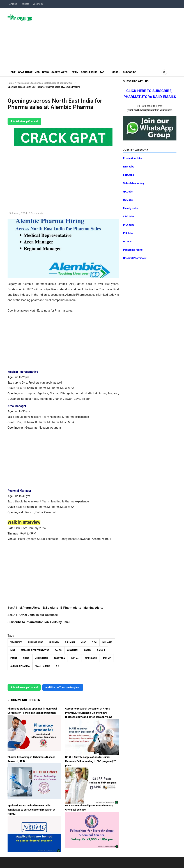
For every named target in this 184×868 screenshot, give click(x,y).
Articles (13, 4)
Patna (14, 658)
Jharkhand (42, 658)
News (51, 73)
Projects (25, 4)
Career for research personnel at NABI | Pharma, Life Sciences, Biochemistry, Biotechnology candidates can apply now (88, 713)
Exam (84, 73)
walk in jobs (43, 666)
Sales (58, 650)
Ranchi (101, 650)
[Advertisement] (106, 37)
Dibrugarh (91, 658)
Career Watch (67, 73)
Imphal (75, 658)
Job (41, 73)
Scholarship (100, 73)
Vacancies (38, 4)
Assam (88, 650)
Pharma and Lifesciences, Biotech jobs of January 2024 (45, 83)
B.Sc (94, 642)
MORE (129, 73)
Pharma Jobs (36, 642)
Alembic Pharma (20, 666)
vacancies (16, 642)
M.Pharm (54, 642)
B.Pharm (70, 642)
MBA (13, 650)
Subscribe (144, 73)
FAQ (114, 73)
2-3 (57, 666)
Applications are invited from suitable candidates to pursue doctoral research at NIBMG (31, 810)
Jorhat (107, 658)
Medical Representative (35, 650)
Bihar (26, 658)
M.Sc (83, 642)
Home (13, 73)
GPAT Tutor (28, 73)
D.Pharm (107, 642)
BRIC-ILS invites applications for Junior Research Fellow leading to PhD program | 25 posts (91, 761)
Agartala (59, 658)
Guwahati (73, 650)
